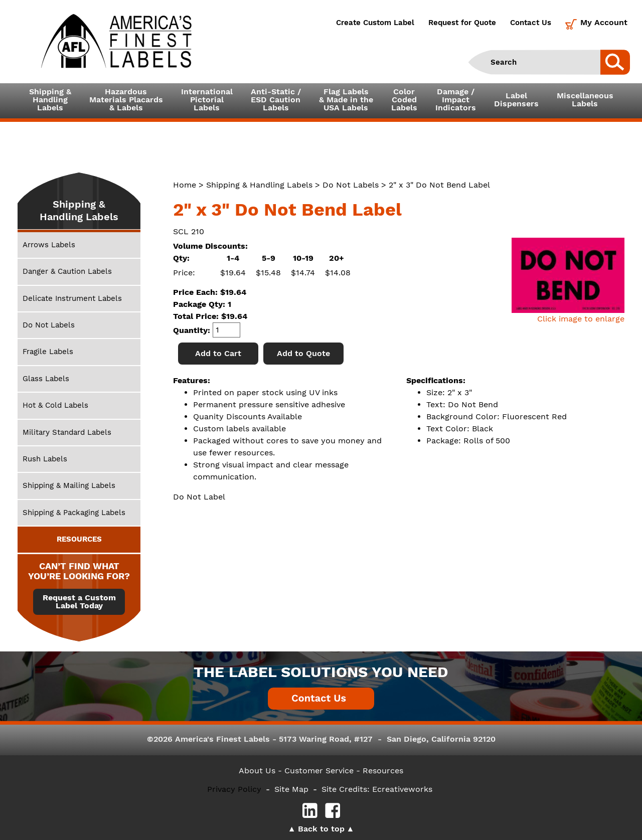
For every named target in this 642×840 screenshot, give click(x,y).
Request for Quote (462, 23)
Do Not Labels (351, 185)
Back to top (321, 829)
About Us (257, 771)
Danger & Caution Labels (67, 271)
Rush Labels (45, 459)
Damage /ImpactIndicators (456, 100)
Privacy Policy (234, 789)
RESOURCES (79, 539)
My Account (604, 22)
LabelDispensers (516, 100)
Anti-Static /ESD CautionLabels (276, 100)
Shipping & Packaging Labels (74, 513)
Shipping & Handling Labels (259, 185)
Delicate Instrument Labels (72, 298)
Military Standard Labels (67, 432)
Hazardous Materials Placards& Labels (126, 100)
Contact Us (531, 23)
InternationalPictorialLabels (207, 100)
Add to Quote (303, 353)
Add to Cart (218, 353)
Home (185, 185)
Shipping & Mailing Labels (69, 485)
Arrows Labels (49, 245)
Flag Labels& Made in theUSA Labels (346, 100)
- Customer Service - (319, 771)
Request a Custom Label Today (79, 602)
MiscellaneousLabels (585, 100)
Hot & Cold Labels (55, 405)
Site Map (291, 789)
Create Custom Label (375, 23)
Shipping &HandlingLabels (50, 100)
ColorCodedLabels (404, 100)
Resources (383, 771)
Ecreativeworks (402, 789)
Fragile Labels (48, 352)
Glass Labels (46, 379)
